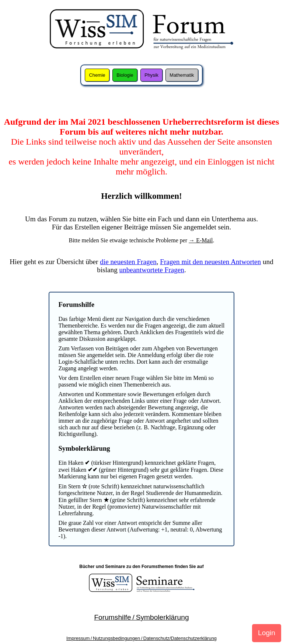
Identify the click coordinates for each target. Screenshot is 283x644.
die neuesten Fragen (128, 262)
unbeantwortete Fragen (152, 270)
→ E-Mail (201, 240)
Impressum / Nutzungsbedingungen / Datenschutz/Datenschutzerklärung (141, 638)
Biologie (125, 75)
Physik (151, 75)
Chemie (97, 75)
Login (267, 633)
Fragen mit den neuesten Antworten (210, 262)
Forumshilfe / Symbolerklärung (141, 617)
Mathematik (182, 75)
